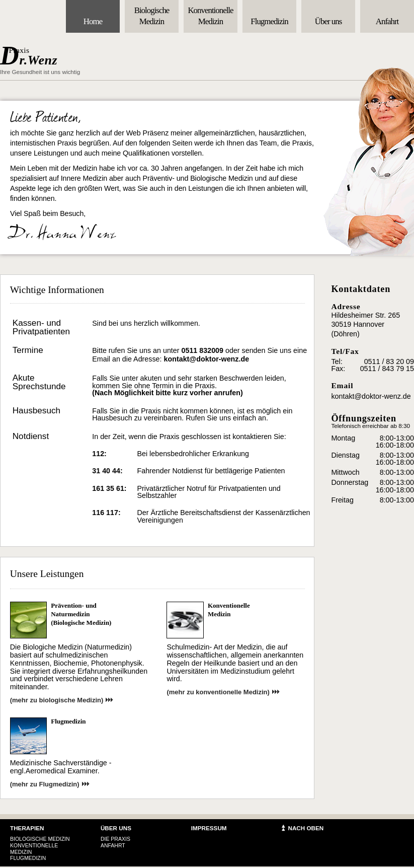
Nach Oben (306, 828)
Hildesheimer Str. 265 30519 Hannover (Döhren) (365, 324)
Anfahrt (113, 845)
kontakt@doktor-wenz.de (207, 359)
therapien (27, 828)
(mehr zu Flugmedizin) (45, 784)
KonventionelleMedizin (229, 610)
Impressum (209, 828)
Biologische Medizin (40, 839)
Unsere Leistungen (47, 574)
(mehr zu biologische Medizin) (57, 700)
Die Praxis (115, 839)
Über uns (116, 828)
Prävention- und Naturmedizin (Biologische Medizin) (81, 614)
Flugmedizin (68, 721)
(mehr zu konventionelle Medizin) (218, 692)
